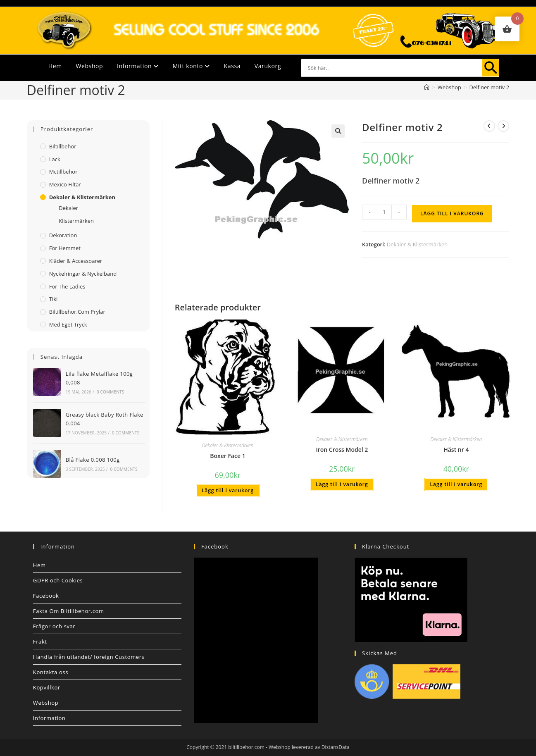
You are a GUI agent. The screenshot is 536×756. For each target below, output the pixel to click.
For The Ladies (67, 286)
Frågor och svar (54, 626)
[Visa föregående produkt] (489, 126)
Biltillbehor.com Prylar (77, 312)
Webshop (89, 66)
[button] (338, 131)
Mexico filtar (65, 184)
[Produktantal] (384, 212)
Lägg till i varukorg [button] (228, 490)
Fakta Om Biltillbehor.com (69, 611)
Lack (55, 159)
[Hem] (427, 87)
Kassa (232, 66)
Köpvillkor (47, 687)
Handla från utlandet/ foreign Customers (89, 657)
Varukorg (268, 66)
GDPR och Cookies (58, 580)
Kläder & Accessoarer (76, 261)
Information (138, 66)
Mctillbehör (63, 172)
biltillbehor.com (246, 747)
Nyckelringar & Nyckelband (83, 274)
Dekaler (68, 208)
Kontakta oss (51, 672)
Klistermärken (76, 221)
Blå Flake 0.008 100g (93, 460)
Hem (55, 66)
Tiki (54, 299)
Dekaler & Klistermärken (417, 244)
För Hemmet (65, 248)
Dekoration (63, 235)
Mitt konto (191, 66)
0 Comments (110, 392)
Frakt (40, 642)
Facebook (46, 596)
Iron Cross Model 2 (342, 450)
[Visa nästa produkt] (503, 126)
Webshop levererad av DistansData (309, 747)
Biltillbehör (63, 146)
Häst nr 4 (456, 450)
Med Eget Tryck (68, 324)
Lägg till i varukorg (452, 213)
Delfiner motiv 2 (489, 87)
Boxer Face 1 (228, 456)
